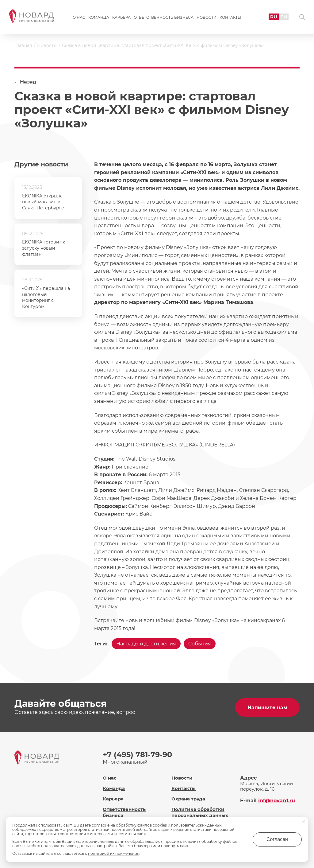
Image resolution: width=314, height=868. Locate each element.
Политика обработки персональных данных (200, 812)
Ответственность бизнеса (164, 17)
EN (284, 17)
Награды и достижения (146, 644)
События (200, 644)
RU (274, 17)
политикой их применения (114, 853)
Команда (99, 17)
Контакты (230, 17)
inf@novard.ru (277, 801)
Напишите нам (267, 708)
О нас (79, 17)
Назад (28, 82)
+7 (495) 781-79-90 (137, 755)
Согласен (277, 839)
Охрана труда (188, 799)
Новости (207, 17)
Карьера (121, 17)
